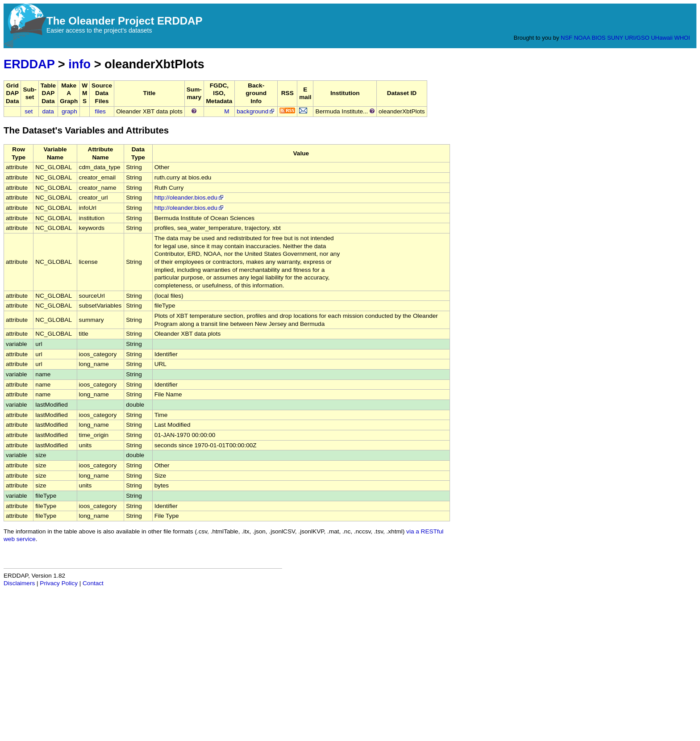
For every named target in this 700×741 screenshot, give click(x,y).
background (256, 111)
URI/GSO (637, 38)
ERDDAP (29, 64)
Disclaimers (19, 583)
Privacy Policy (59, 583)
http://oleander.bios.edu (190, 198)
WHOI (682, 38)
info (79, 64)
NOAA (582, 38)
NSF (567, 38)
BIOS (598, 38)
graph (69, 111)
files (100, 111)
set (29, 111)
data (48, 111)
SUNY (615, 38)
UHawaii (662, 38)
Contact (93, 583)
